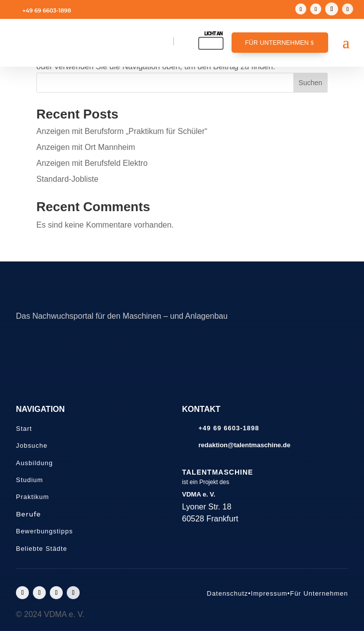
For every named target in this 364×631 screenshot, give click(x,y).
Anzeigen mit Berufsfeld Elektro (92, 163)
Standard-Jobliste (67, 179)
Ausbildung (34, 463)
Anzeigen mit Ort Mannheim (86, 147)
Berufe (28, 514)
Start (24, 429)
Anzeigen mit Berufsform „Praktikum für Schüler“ (122, 131)
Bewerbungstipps (44, 531)
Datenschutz (227, 593)
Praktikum (33, 497)
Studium (30, 480)
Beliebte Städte (42, 549)
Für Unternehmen (277, 43)
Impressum (269, 593)
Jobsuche (32, 445)
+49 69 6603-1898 (47, 10)
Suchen (310, 83)
